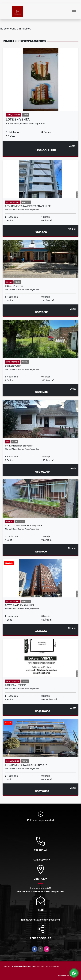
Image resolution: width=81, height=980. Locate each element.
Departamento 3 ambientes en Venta (26, 765)
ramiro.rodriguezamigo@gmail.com (40, 920)
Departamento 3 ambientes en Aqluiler (28, 206)
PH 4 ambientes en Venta (19, 446)
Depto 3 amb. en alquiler (20, 605)
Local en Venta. (14, 286)
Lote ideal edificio (16, 685)
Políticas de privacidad (40, 820)
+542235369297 (40, 860)
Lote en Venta (18, 119)
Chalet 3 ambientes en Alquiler (24, 525)
